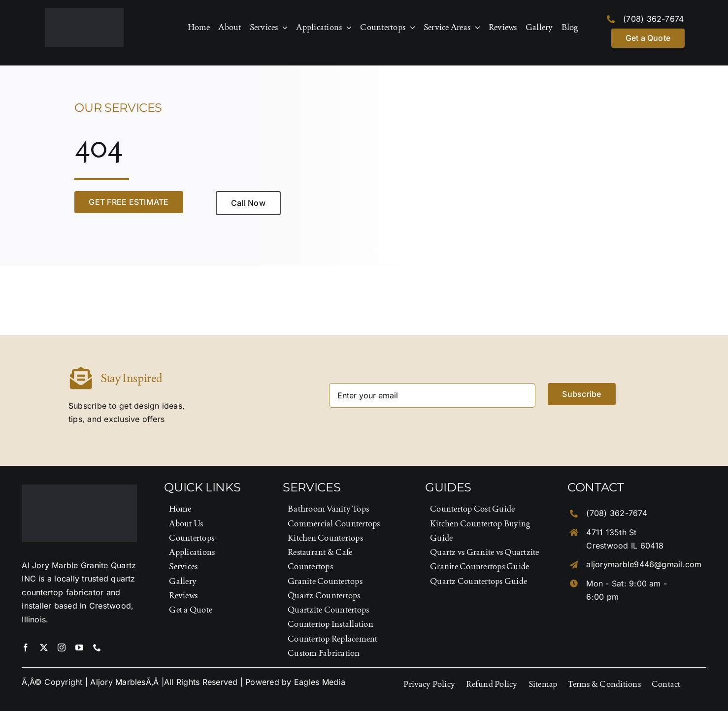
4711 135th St (611, 532)
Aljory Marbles (118, 682)
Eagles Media (320, 682)
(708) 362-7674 (653, 19)
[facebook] (26, 647)
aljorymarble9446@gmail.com (644, 564)
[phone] (97, 647)
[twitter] (44, 647)
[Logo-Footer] (84, 12)
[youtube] (79, 647)
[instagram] (62, 647)
